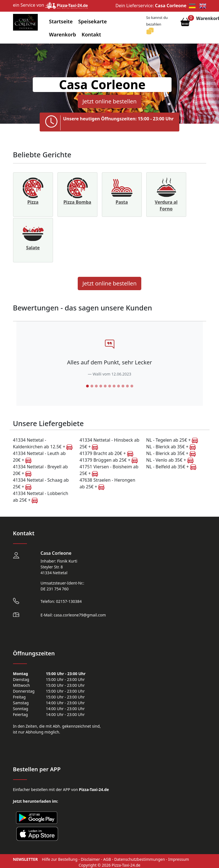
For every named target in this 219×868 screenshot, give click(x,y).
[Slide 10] (127, 386)
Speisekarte (93, 21)
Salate (33, 248)
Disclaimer (90, 859)
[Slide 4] (101, 386)
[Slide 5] (105, 386)
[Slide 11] (132, 386)
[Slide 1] (87, 386)
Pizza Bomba (77, 202)
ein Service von (51, 5)
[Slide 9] (123, 386)
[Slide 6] (110, 386)
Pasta (122, 202)
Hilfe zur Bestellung (60, 859)
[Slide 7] (114, 386)
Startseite (61, 21)
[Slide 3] (96, 386)
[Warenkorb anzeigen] (185, 23)
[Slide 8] (119, 386)
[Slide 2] (92, 386)
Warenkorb (63, 34)
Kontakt (91, 34)
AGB (107, 859)
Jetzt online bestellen (109, 101)
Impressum (179, 859)
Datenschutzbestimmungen (140, 859)
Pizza (33, 202)
